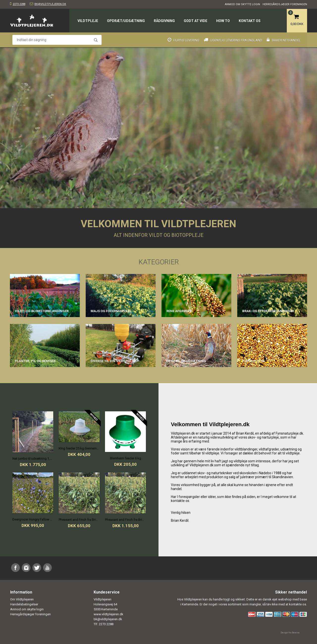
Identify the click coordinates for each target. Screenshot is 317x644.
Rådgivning (164, 21)
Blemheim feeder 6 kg (126, 458)
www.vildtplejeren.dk (108, 614)
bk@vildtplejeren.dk (50, 4)
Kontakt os (250, 21)
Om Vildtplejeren (22, 599)
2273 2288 (19, 4)
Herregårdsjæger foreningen (285, 4)
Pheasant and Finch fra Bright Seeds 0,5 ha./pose (125, 520)
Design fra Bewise (290, 633)
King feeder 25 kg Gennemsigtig (79, 448)
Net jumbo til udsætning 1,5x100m (33, 458)
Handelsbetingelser (24, 604)
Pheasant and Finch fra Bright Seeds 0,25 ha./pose (79, 520)
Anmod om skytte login (242, 4)
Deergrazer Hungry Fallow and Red (33, 519)
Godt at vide (196, 21)
